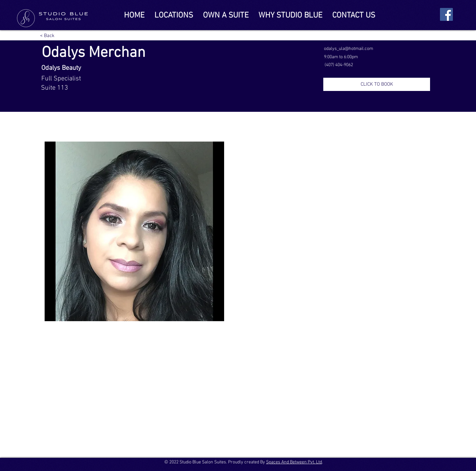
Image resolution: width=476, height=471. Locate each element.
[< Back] (48, 36)
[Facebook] (446, 14)
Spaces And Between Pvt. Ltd (294, 462)
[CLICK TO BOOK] (377, 84)
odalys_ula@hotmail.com (349, 49)
